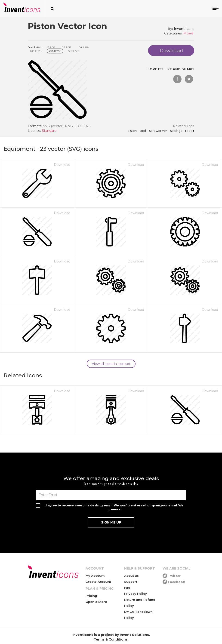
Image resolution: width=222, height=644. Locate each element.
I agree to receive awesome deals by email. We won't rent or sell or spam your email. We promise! (115, 507)
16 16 (51, 47)
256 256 (55, 51)
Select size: (35, 47)
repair (190, 131)
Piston (132, 131)
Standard (49, 131)
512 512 (74, 51)
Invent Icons (184, 29)
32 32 (67, 47)
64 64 (84, 47)
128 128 (36, 51)
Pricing (91, 596)
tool (143, 131)
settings (176, 131)
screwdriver (158, 131)
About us (131, 576)
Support (131, 582)
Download (62, 165)
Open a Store (96, 602)
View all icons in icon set (111, 364)
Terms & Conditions (111, 639)
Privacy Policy (136, 594)
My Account (95, 576)
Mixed (188, 33)
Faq (127, 588)
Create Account (98, 582)
